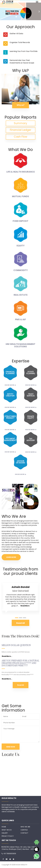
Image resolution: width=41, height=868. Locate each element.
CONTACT (24, 833)
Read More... (7, 656)
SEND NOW (11, 747)
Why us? (21, 105)
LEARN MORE (11, 557)
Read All (21, 685)
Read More (25, 606)
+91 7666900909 (10, 854)
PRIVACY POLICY (8, 836)
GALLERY (5, 833)
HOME (4, 827)
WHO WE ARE (25, 827)
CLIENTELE (24, 830)
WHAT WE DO (7, 830)
